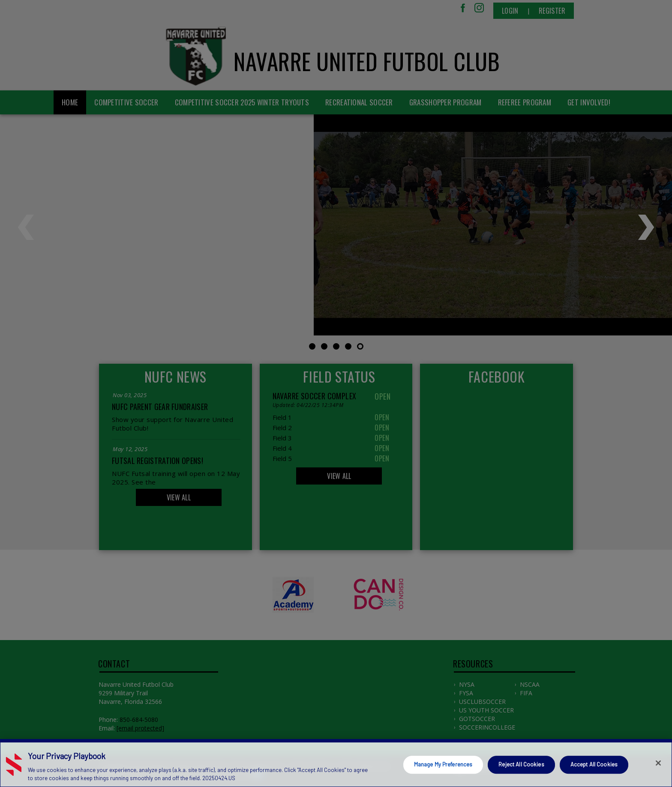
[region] (336, 763)
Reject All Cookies (521, 764)
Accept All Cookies (594, 764)
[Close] (658, 763)
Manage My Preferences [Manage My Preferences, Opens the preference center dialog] (443, 764)
